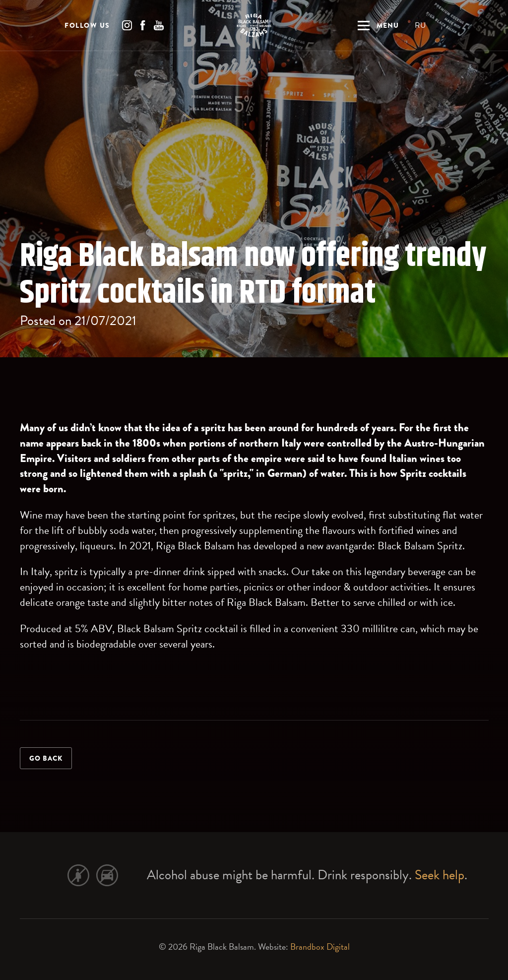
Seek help (440, 875)
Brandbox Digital (320, 947)
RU (420, 27)
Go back (46, 758)
